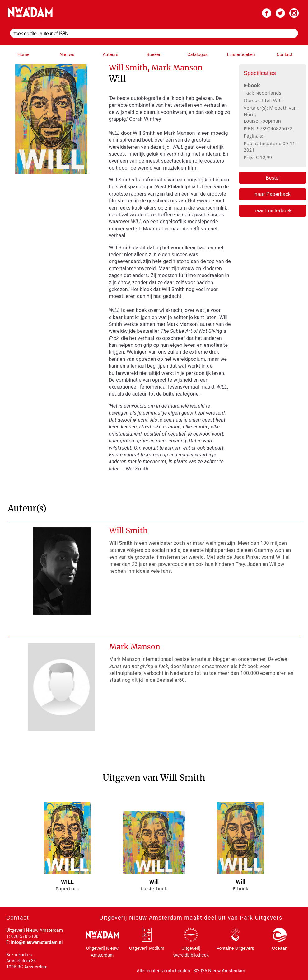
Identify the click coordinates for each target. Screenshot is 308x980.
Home (23, 54)
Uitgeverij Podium (147, 948)
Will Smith (128, 531)
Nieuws (67, 54)
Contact (284, 54)
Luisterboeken (241, 54)
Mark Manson (135, 647)
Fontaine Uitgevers (235, 948)
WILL (67, 882)
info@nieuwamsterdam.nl (37, 942)
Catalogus (197, 54)
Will (154, 882)
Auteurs (110, 54)
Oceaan (280, 948)
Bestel (273, 178)
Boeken (154, 54)
